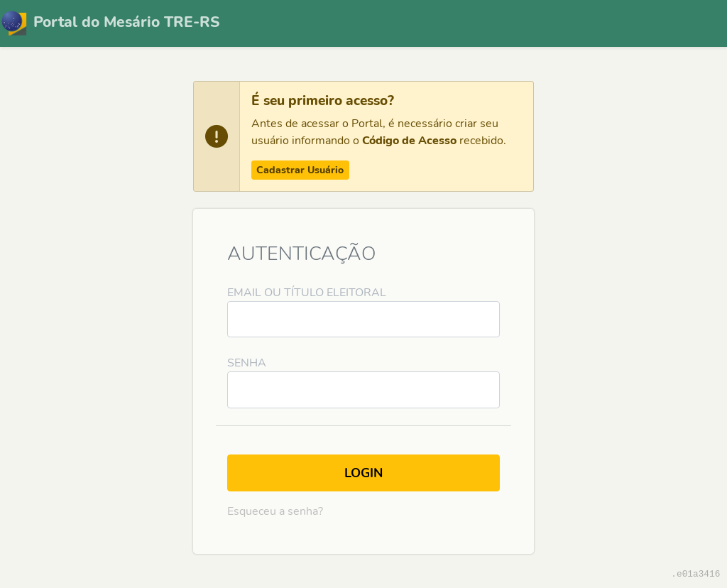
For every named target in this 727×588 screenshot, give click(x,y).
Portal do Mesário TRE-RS (110, 23)
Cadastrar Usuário (300, 170)
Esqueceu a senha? (275, 511)
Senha (247, 363)
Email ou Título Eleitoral (307, 293)
